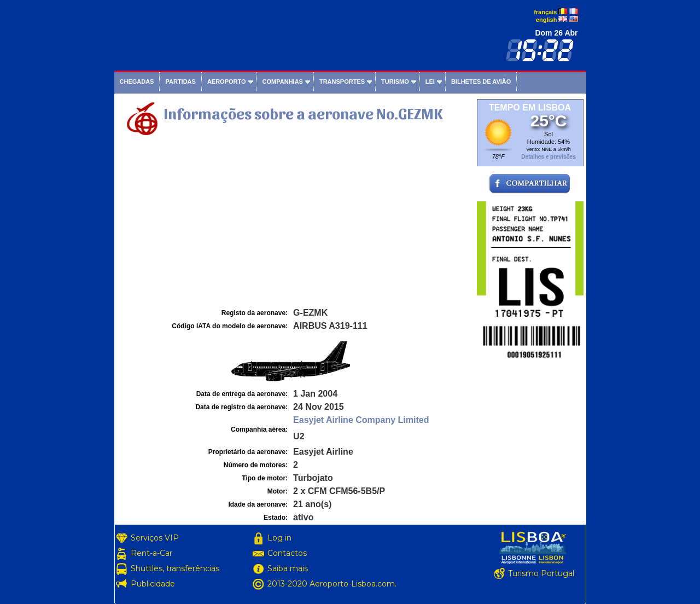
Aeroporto (227, 82)
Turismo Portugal (541, 573)
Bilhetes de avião (481, 82)
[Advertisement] (294, 224)
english (547, 20)
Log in (279, 538)
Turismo (395, 82)
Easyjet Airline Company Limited (361, 420)
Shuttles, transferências (175, 568)
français (545, 12)
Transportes (342, 82)
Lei (430, 82)
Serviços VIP (155, 538)
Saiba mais (288, 568)
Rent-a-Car (151, 553)
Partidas (180, 82)
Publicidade (153, 584)
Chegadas (137, 82)
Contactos (287, 553)
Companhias (283, 82)
